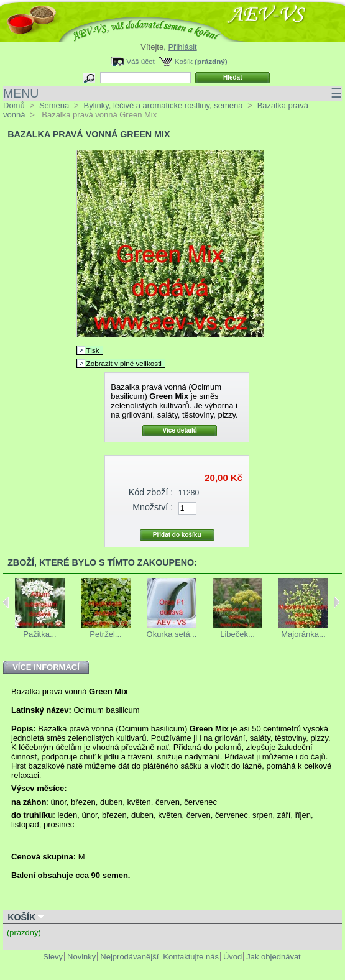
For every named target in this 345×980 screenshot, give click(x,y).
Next (337, 602)
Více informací (46, 667)
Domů (14, 105)
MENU (172, 94)
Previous (6, 602)
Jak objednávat (273, 957)
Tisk (93, 350)
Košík (184, 61)
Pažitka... (39, 634)
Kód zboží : (151, 492)
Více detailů (180, 430)
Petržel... (105, 634)
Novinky (81, 957)
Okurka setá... (172, 634)
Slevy (53, 957)
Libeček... (237, 634)
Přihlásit (182, 47)
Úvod (232, 957)
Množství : (153, 507)
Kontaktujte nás (191, 957)
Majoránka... (303, 634)
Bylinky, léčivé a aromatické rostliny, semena (163, 105)
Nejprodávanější (129, 957)
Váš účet (140, 61)
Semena (54, 105)
